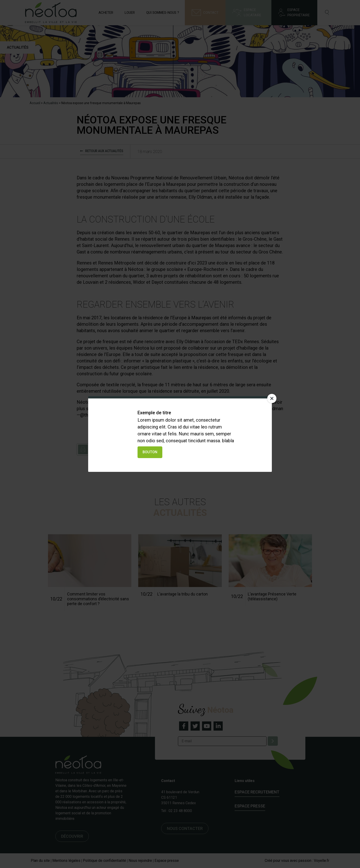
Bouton (150, 452)
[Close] (272, 398)
